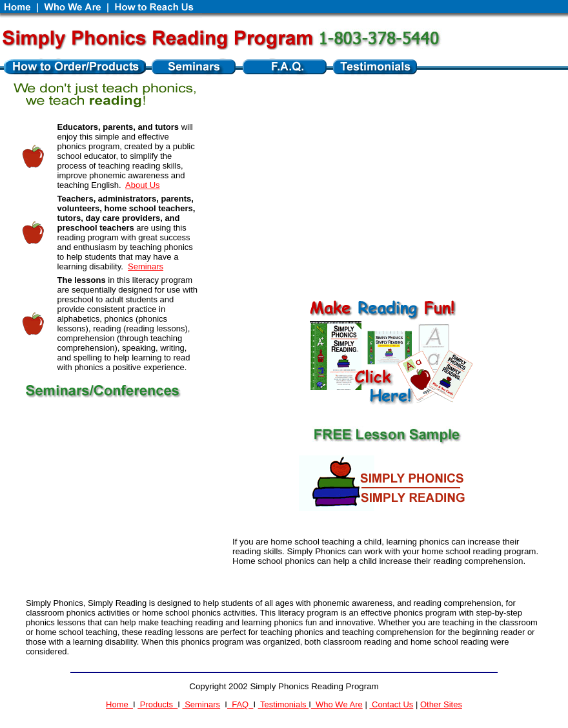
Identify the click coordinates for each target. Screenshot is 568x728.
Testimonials (284, 704)
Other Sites (441, 704)
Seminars (146, 266)
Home (119, 704)
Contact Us (391, 704)
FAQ (240, 704)
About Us (142, 185)
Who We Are (337, 704)
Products (157, 704)
